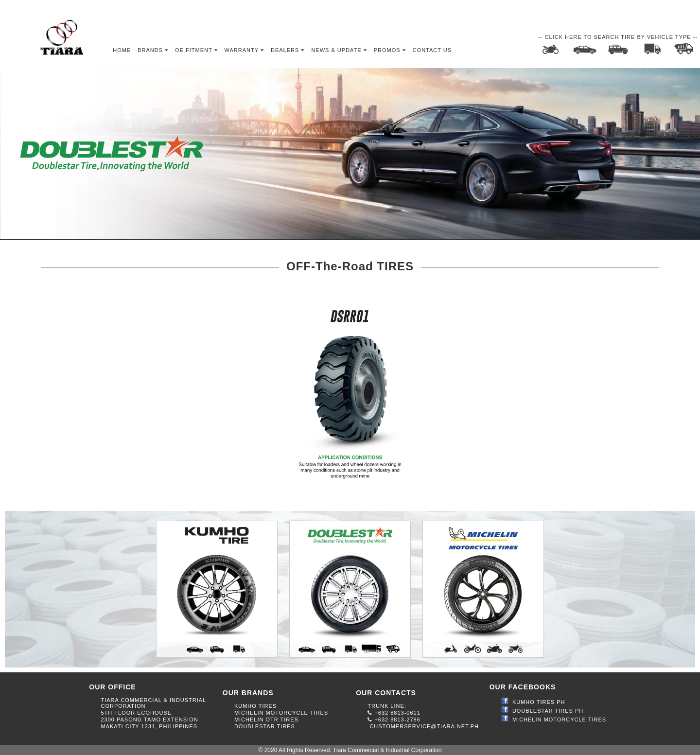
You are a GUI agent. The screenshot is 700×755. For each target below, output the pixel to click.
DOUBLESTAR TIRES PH (548, 711)
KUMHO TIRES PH (539, 702)
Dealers (288, 50)
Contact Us (432, 50)
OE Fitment (196, 50)
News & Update (339, 50)
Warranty (244, 50)
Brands (153, 50)
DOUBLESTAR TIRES (265, 726)
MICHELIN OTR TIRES (266, 720)
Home (122, 50)
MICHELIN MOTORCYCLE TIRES (281, 713)
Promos (390, 50)
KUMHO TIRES (255, 706)
